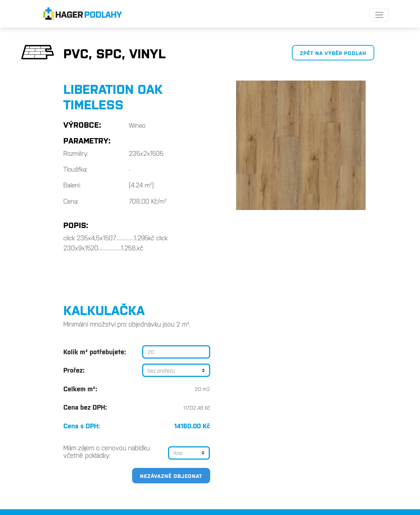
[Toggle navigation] (379, 15)
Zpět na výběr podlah (333, 53)
